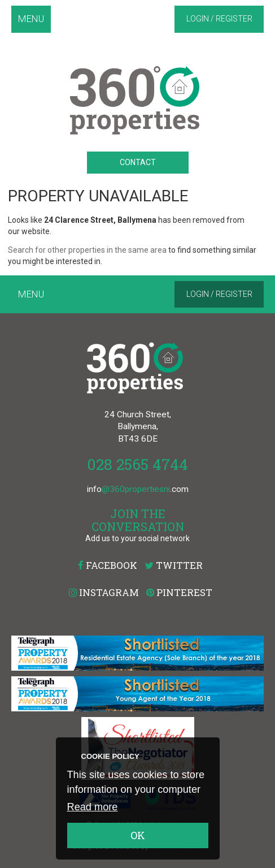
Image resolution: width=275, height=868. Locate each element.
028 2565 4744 (137, 464)
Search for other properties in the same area (87, 250)
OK (138, 835)
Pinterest (179, 592)
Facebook (108, 565)
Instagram (104, 592)
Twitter (174, 565)
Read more (93, 807)
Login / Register (219, 19)
